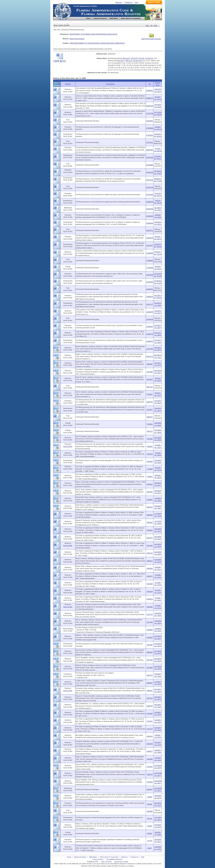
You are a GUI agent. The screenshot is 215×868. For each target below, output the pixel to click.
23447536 (150, 195)
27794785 (150, 113)
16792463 (150, 282)
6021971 (150, 538)
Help (137, 2)
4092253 (150, 736)
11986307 (150, 327)
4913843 (150, 637)
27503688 (150, 128)
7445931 (150, 446)
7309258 (150, 461)
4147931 (150, 721)
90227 (150, 848)
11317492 (150, 349)
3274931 (150, 767)
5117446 (150, 622)
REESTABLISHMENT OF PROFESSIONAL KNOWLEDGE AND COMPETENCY (97, 43)
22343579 (150, 238)
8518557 (150, 410)
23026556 (150, 209)
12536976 (150, 312)
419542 (150, 826)
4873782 (150, 660)
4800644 (150, 683)
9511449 (150, 372)
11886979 (150, 341)
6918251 (150, 484)
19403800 (150, 253)
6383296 (150, 522)
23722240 (150, 187)
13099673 (150, 297)
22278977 (150, 245)
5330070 (150, 599)
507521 (150, 819)
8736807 (150, 394)
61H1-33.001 (68, 446)
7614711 (150, 431)
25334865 (150, 165)
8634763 (150, 402)
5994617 (150, 561)
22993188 (150, 216)
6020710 (150, 553)
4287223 (150, 698)
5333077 (150, 576)
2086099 (150, 811)
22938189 (150, 223)
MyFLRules (93, 857)
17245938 (150, 268)
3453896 (150, 759)
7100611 (150, 477)
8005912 (150, 417)
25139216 (150, 172)
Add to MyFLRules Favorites (151, 38)
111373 (150, 841)
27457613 (150, 135)
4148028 (150, 714)
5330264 (150, 592)
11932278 (150, 334)
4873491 (150, 645)
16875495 (150, 275)
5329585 (150, 607)
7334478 (150, 454)
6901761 (150, 492)
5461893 (150, 568)
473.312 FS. (149, 58)
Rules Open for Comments (109, 857)
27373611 (150, 142)
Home (63, 11)
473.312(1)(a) (138, 61)
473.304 (141, 58)
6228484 (150, 530)
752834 (150, 797)
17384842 (150, 260)
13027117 (150, 304)
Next (155, 25)
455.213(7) (127, 58)
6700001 (150, 500)
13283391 (150, 289)
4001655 (150, 744)
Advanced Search (80, 857)
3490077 (150, 751)
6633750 (150, 507)
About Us (119, 2)
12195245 (150, 319)
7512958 (150, 439)
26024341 (150, 150)
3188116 (150, 774)
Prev (148, 25)
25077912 (150, 180)
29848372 (150, 98)
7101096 (150, 469)
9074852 (150, 379)
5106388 (150, 630)
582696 (150, 804)
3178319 (150, 782)
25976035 (150, 157)
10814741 (150, 356)
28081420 (150, 106)
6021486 (150, 546)
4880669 (150, 652)
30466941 (150, 91)
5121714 (150, 614)
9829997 (150, 364)
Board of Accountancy (77, 39)
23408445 (150, 202)
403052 (150, 833)
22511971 (150, 230)
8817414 (150, 387)
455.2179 (134, 58)
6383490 (150, 515)
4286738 (150, 706)
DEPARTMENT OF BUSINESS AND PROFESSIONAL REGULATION (94, 34)
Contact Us (128, 2)
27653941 (150, 121)
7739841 (150, 424)
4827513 (150, 675)
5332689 (150, 584)
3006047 (150, 789)
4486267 (150, 691)
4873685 (150, 668)
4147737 (150, 729)
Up (152, 25)
